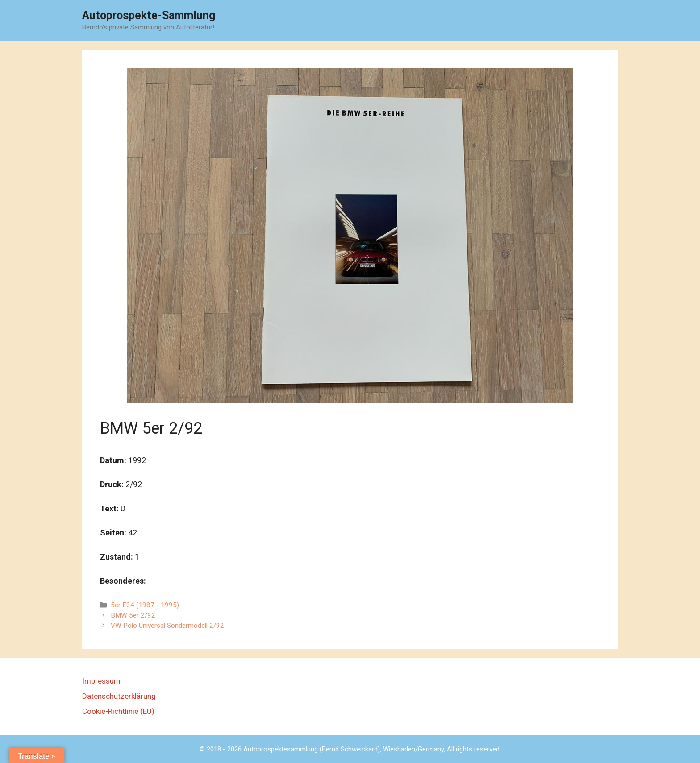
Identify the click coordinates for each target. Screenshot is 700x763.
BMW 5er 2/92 (133, 615)
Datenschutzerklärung (119, 696)
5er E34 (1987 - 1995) (145, 605)
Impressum (101, 681)
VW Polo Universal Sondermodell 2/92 (167, 626)
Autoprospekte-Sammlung (149, 15)
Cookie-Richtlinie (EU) (118, 711)
